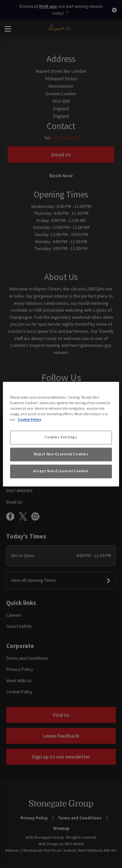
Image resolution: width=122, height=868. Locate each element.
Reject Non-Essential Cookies (61, 454)
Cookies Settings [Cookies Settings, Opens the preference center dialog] (61, 437)
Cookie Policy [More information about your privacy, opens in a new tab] (29, 419)
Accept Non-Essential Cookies (61, 471)
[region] (61, 434)
